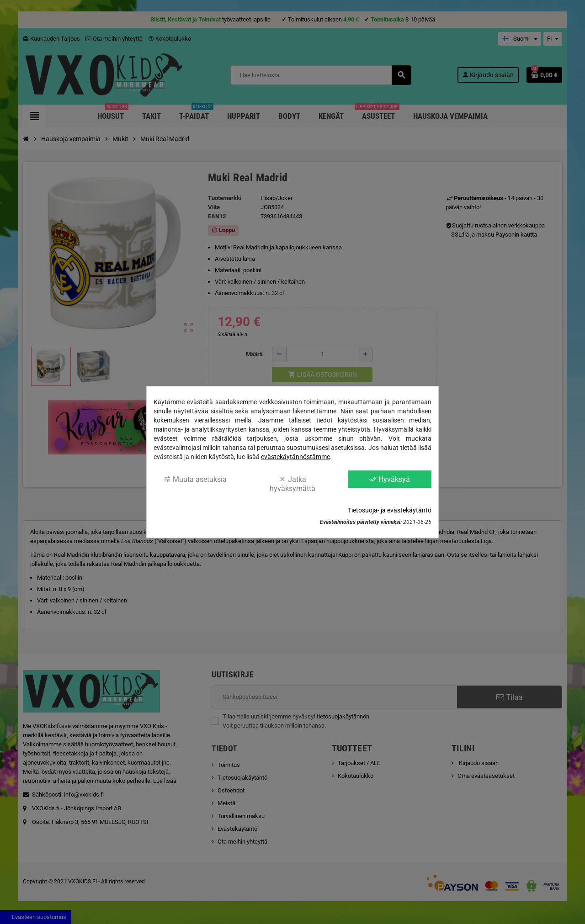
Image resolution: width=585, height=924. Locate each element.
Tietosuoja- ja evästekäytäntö (390, 510)
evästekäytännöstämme (295, 457)
